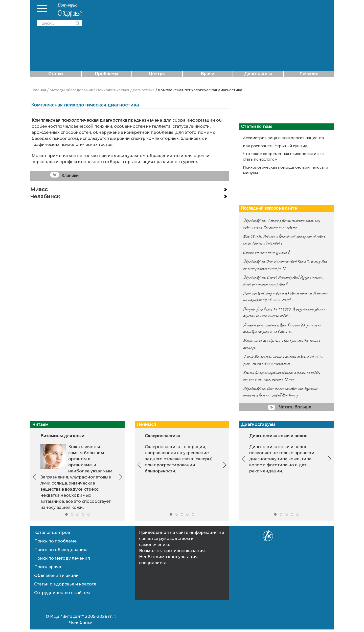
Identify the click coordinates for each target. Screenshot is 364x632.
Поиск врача (48, 567)
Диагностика (258, 74)
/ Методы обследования (70, 90)
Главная (39, 90)
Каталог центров (52, 532)
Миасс (39, 189)
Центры (157, 74)
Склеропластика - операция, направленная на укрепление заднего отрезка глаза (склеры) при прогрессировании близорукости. (179, 459)
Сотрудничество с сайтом (62, 593)
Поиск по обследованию (61, 550)
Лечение (309, 74)
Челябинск (45, 197)
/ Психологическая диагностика (124, 90)
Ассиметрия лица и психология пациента (283, 138)
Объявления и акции (56, 575)
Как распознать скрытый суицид (275, 146)
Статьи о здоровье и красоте (65, 584)
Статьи (56, 74)
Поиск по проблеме (55, 541)
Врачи (208, 74)
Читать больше (289, 407)
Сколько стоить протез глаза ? (266, 252)
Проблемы (106, 74)
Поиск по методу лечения (62, 558)
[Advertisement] (213, 35)
